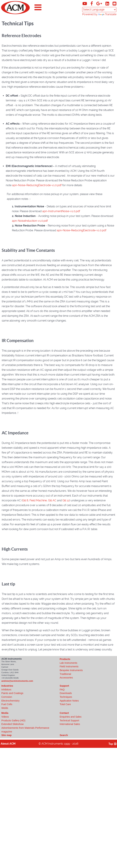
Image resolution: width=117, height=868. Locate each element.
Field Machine (38, 500)
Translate (107, 14)
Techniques (66, 697)
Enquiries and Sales (71, 717)
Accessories (66, 678)
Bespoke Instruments (71, 670)
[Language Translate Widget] (99, 10)
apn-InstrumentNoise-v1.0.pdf (61, 211)
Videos (5, 717)
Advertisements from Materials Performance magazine (25, 730)
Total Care (65, 704)
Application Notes (69, 701)
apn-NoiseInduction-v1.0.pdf (30, 221)
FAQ (62, 690)
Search (64, 735)
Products (65, 659)
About (8, 744)
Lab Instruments (68, 663)
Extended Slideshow (12, 724)
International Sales (70, 724)
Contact (64, 713)
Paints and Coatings (12, 693)
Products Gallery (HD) (13, 720)
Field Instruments (69, 666)
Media (5, 713)
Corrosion (7, 697)
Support (64, 686)
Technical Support (69, 720)
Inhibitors (6, 690)
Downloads (66, 693)
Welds (5, 708)
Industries (7, 686)
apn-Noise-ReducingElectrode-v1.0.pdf (37, 185)
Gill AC (52, 500)
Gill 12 (66, 500)
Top (113, 744)
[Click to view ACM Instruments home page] (15, 13)
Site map (6, 735)
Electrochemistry (10, 701)
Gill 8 (25, 500)
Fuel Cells (7, 704)
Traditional (65, 674)
